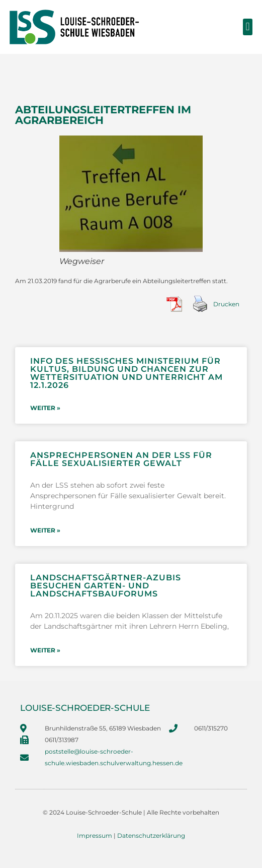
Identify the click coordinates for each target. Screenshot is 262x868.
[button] (248, 27)
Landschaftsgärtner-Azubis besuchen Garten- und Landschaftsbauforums (106, 586)
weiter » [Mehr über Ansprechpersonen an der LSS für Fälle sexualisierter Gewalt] (45, 530)
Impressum (95, 836)
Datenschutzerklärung (151, 836)
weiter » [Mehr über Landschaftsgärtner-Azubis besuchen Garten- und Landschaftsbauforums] (45, 650)
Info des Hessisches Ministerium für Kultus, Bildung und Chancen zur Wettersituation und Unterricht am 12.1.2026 (126, 373)
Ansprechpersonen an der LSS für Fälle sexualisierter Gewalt (121, 459)
